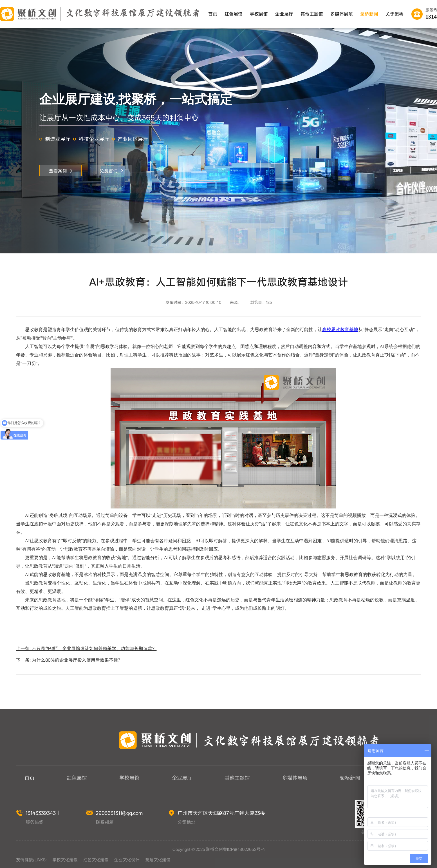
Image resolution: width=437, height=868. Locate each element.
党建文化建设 (158, 860)
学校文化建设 (65, 860)
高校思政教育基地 (340, 330)
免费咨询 (111, 171)
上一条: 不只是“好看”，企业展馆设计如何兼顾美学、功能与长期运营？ (86, 649)
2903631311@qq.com (119, 813)
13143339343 (41, 813)
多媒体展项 (342, 14)
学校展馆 (259, 14)
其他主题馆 (312, 14)
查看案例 (61, 171)
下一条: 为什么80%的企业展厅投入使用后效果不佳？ (69, 660)
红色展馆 (234, 14)
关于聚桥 (395, 14)
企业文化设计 (127, 860)
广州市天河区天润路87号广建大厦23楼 (221, 813)
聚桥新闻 (369, 14)
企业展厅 (284, 14)
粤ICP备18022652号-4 (244, 849)
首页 (213, 14)
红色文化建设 (96, 860)
